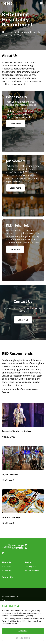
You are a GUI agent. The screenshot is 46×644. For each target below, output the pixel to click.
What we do (7, 567)
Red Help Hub (31, 567)
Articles (29, 562)
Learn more (15, 124)
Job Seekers (7, 570)
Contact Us (23, 320)
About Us (6, 562)
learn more (15, 249)
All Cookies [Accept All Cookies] (23, 631)
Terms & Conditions (10, 596)
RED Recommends (32, 570)
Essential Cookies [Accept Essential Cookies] (23, 638)
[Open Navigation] (41, 3)
